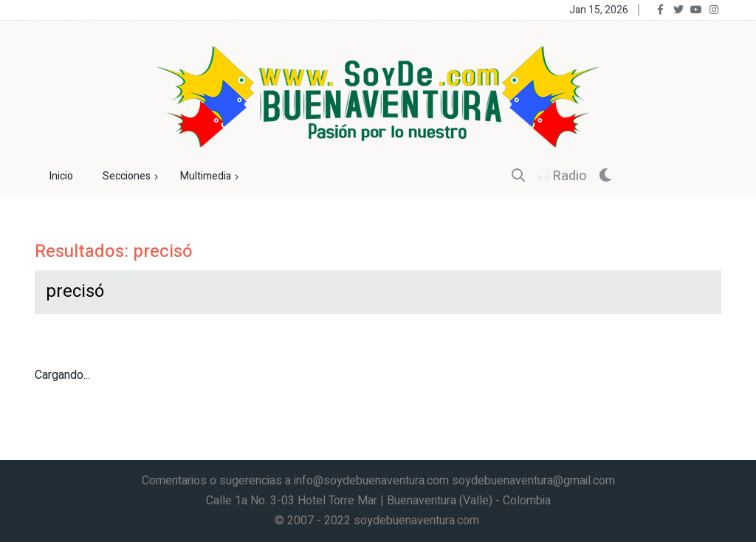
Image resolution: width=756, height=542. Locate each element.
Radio (562, 176)
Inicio (61, 176)
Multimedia (211, 177)
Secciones (132, 177)
